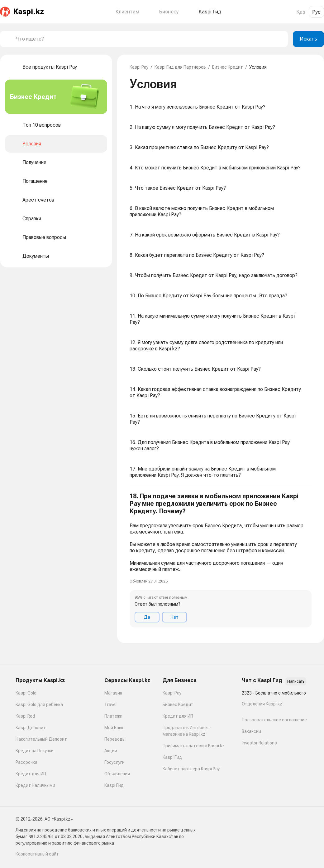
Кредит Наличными (35, 785)
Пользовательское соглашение (274, 720)
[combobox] (150, 39)
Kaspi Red (25, 716)
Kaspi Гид (114, 785)
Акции (111, 751)
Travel (110, 705)
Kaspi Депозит (31, 728)
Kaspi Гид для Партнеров (180, 67)
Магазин (113, 693)
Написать (296, 681)
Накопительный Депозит (41, 739)
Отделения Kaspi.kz (262, 704)
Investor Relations (259, 743)
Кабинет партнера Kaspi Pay (191, 769)
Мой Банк (114, 728)
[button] (221, 560)
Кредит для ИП (31, 774)
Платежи (113, 716)
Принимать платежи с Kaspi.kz (194, 746)
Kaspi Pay (139, 67)
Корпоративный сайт (37, 854)
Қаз (301, 12)
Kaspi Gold (26, 693)
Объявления (117, 774)
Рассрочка (26, 762)
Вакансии (251, 731)
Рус (316, 12)
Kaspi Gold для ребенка (39, 705)
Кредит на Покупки (35, 751)
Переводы (115, 739)
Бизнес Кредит (228, 67)
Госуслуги (114, 762)
